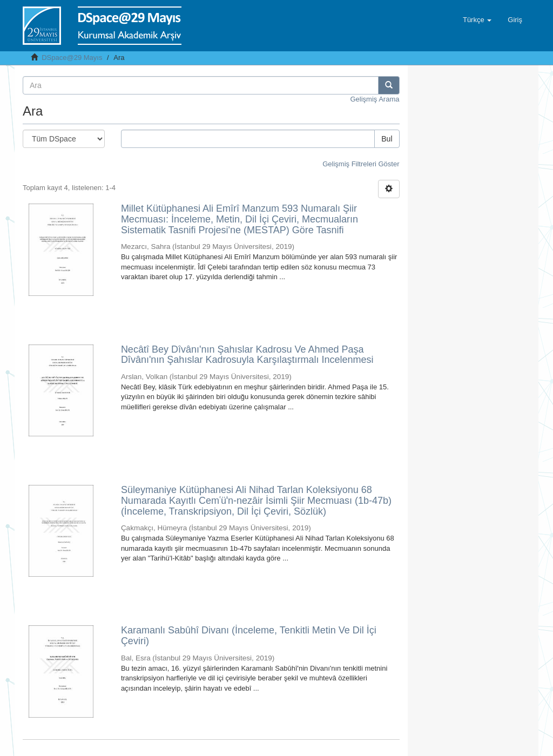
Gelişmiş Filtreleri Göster (361, 164)
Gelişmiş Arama (375, 99)
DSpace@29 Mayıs (72, 58)
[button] (477, 20)
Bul (387, 139)
